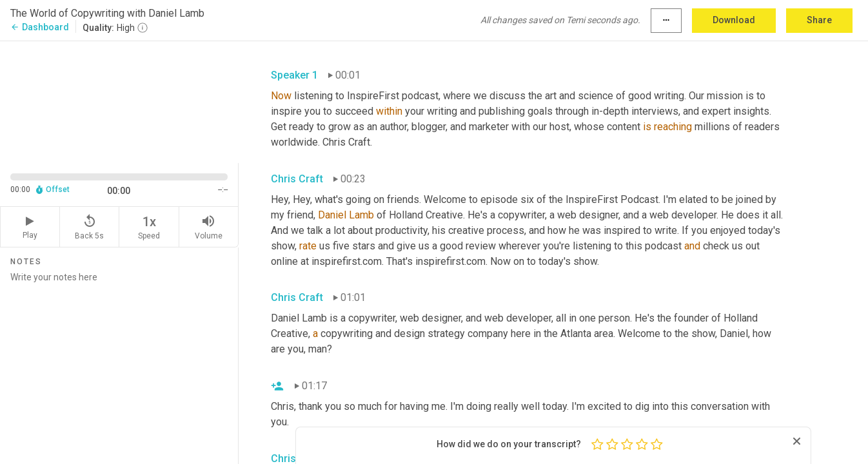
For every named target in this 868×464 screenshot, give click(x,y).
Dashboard (40, 27)
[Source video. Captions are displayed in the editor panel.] (119, 101)
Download (734, 20)
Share (819, 20)
